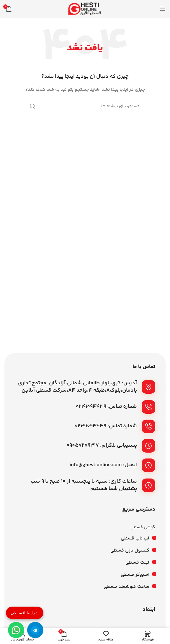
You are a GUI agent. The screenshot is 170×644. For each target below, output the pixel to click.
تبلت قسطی (137, 563)
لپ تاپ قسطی (135, 538)
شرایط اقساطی (25, 613)
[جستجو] (85, 106)
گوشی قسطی (143, 527)
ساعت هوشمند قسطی (126, 587)
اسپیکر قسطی (135, 575)
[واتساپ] (16, 630)
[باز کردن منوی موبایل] (163, 9)
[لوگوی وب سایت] (85, 9)
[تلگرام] (35, 630)
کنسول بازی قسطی (130, 551)
